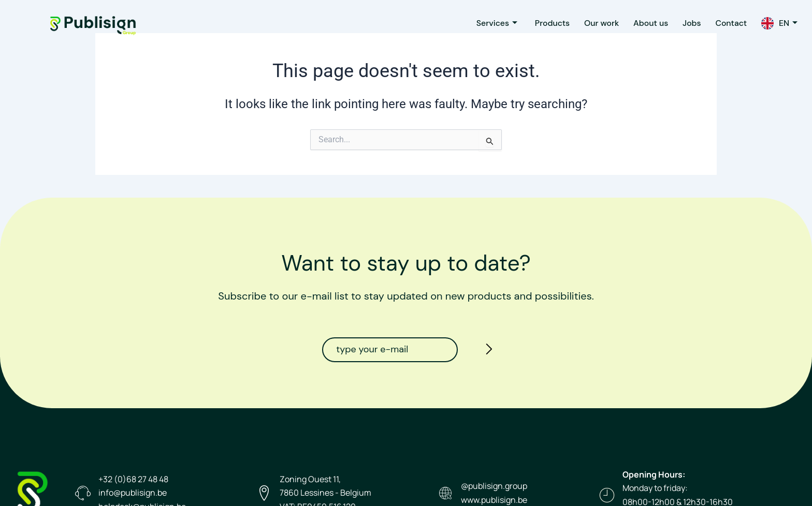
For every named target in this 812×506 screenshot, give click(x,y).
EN (788, 23)
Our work (594, 23)
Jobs (688, 23)
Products (544, 23)
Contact (729, 23)
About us (646, 23)
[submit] (486, 351)
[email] (390, 350)
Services (487, 23)
